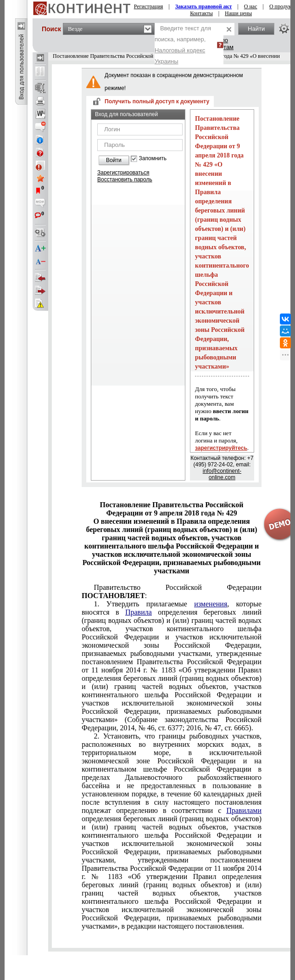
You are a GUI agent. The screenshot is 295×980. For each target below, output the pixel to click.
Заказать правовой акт (204, 6)
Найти (256, 29)
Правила (139, 612)
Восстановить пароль (125, 179)
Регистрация (149, 6)
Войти (114, 160)
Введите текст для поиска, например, (183, 45)
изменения (211, 604)
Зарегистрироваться (123, 173)
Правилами (244, 810)
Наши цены (238, 13)
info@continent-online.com (222, 474)
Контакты (201, 13)
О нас (251, 6)
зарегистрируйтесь (221, 448)
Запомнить (153, 159)
